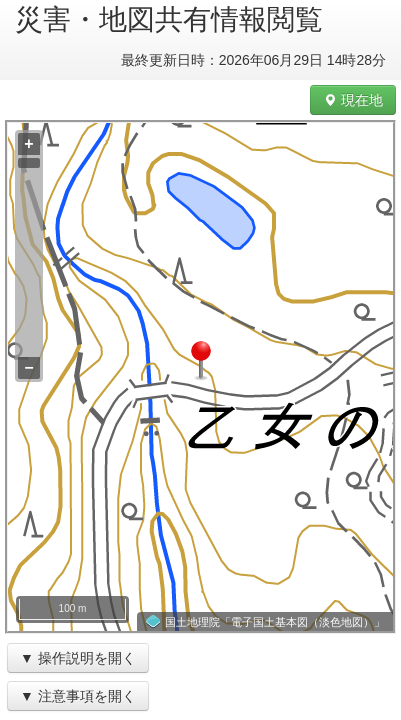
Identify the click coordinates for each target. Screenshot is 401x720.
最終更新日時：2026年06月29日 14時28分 (253, 60)
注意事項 (66, 696)
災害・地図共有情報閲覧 (169, 19)
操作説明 (66, 658)
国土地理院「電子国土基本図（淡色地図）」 (275, 622)
